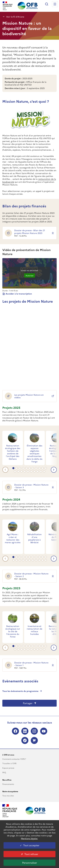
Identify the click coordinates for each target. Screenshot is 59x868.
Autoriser (30, 275)
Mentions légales (29, 838)
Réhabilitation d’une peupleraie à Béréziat (35, 538)
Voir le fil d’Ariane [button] (13, 17)
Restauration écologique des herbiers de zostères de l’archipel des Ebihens (13, 452)
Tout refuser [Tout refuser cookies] (30, 854)
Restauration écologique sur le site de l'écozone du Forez (13, 631)
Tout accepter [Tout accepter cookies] (30, 845)
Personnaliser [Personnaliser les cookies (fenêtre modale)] (30, 863)
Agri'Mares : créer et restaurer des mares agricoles (13, 538)
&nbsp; (29, 343)
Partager (30, 703)
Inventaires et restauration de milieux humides (35, 630)
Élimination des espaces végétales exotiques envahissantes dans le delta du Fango (34, 453)
